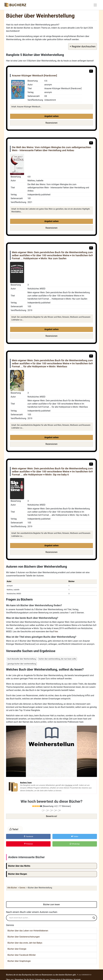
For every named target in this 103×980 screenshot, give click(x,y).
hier (56, 632)
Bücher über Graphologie (19, 961)
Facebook (28, 836)
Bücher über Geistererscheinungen (24, 937)
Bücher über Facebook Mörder (22, 955)
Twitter (75, 836)
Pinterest (28, 844)
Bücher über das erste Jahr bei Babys (25, 943)
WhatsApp (75, 844)
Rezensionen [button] (52, 123)
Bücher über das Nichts (19, 866)
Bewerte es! (51, 816)
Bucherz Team (26, 782)
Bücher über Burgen (18, 874)
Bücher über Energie (17, 949)
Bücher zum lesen (52, 904)
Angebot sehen (51, 116)
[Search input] (50, 918)
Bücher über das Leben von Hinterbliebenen (28, 931)
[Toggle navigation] (95, 5)
